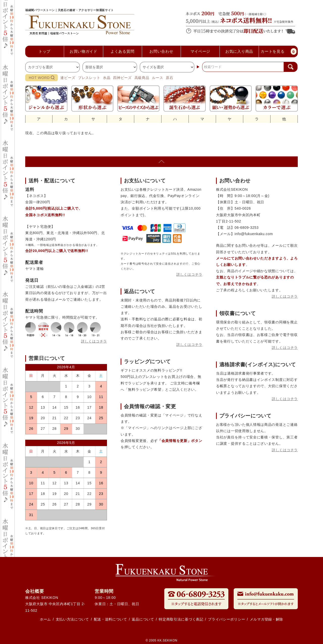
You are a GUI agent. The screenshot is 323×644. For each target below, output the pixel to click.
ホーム (45, 619)
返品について (143, 619)
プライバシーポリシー (226, 619)
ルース (157, 78)
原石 (169, 78)
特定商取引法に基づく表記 (181, 619)
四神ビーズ (122, 78)
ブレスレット (89, 78)
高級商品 (142, 78)
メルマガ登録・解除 (266, 619)
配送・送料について (111, 619)
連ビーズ (68, 78)
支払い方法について (72, 619)
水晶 (107, 78)
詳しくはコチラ (94, 341)
